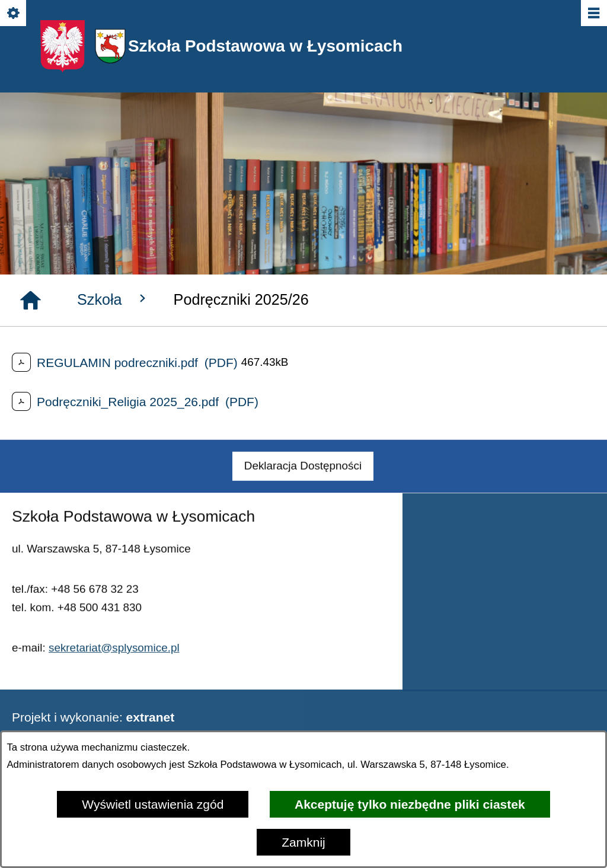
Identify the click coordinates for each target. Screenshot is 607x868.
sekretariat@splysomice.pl (114, 661)
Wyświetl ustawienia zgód (153, 804)
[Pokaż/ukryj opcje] (14, 14)
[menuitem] (303, 480)
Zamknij (303, 842)
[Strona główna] (31, 300)
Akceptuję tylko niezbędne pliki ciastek (410, 804)
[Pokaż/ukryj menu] (593, 14)
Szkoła (114, 299)
